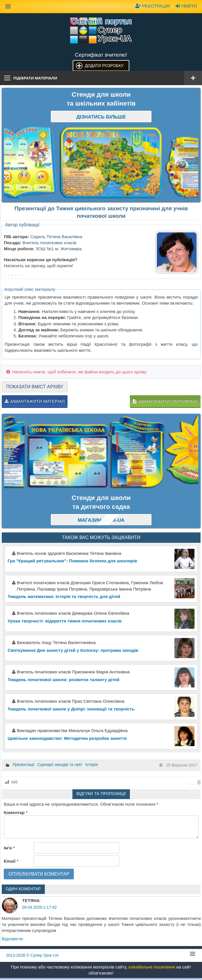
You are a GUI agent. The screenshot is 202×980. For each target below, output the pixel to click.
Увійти (186, 6)
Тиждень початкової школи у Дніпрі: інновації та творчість (71, 709)
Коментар (16, 812)
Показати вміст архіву (35, 387)
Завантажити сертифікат (165, 401)
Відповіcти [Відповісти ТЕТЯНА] (12, 939)
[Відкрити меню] (193, 78)
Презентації (24, 765)
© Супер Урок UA (32, 955)
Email (11, 861)
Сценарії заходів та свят (60, 765)
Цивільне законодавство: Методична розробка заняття (67, 738)
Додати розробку (104, 66)
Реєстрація (153, 6)
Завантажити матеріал (35, 401)
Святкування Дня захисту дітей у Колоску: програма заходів (73, 650)
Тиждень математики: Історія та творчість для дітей (64, 596)
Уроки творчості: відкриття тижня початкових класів (65, 621)
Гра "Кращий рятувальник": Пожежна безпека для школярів (73, 561)
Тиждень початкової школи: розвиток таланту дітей (64, 680)
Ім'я (9, 848)
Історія (92, 765)
